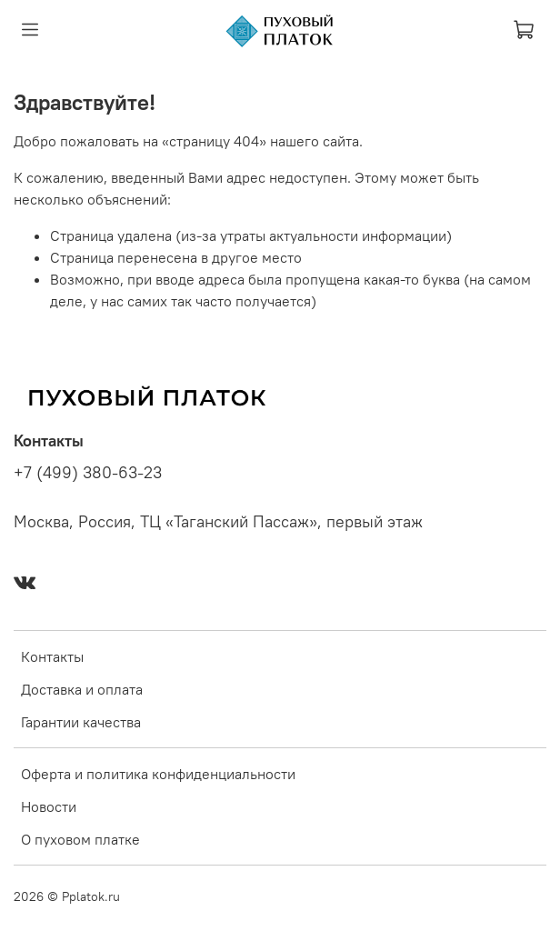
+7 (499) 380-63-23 (88, 473)
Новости (49, 806)
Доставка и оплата (82, 689)
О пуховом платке (80, 839)
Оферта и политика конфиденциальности (158, 774)
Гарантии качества (81, 722)
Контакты (52, 656)
